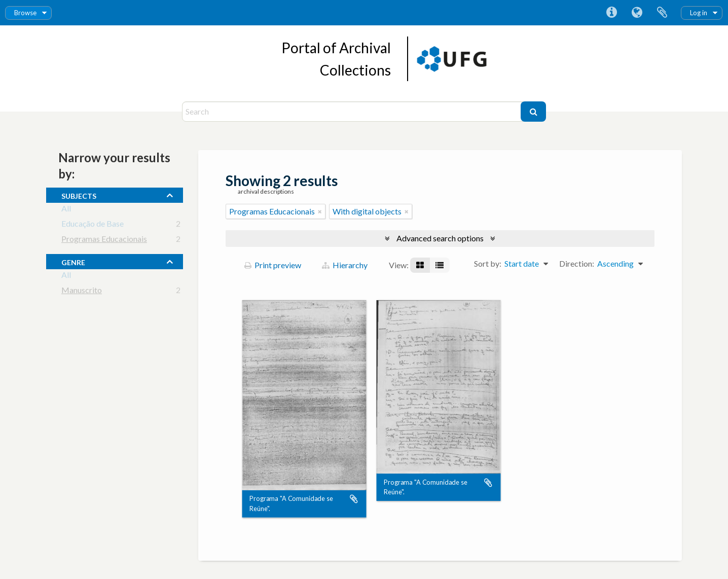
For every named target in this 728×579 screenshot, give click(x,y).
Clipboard (662, 13)
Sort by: (488, 263)
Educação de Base (93, 225)
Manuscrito (82, 292)
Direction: (577, 263)
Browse (25, 13)
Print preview (273, 265)
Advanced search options (440, 238)
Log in (699, 13)
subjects (79, 195)
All (66, 210)
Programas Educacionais (104, 241)
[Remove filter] (320, 211)
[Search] (353, 112)
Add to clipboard (354, 499)
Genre (73, 261)
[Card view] (420, 265)
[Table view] (440, 265)
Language (637, 13)
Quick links (611, 13)
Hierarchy (345, 265)
